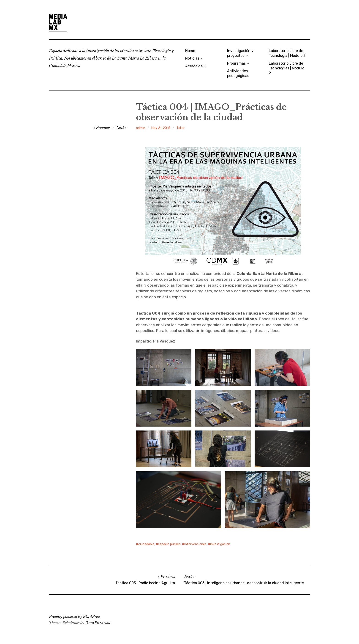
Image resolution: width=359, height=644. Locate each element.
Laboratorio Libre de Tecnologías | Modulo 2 (287, 68)
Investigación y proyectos (240, 53)
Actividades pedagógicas (238, 73)
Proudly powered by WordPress (75, 617)
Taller (181, 128)
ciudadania (146, 544)
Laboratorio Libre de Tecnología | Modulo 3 (287, 53)
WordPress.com (98, 623)
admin (141, 128)
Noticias (192, 58)
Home (190, 51)
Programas (236, 63)
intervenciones (195, 544)
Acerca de (194, 66)
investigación (220, 544)
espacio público (169, 544)
